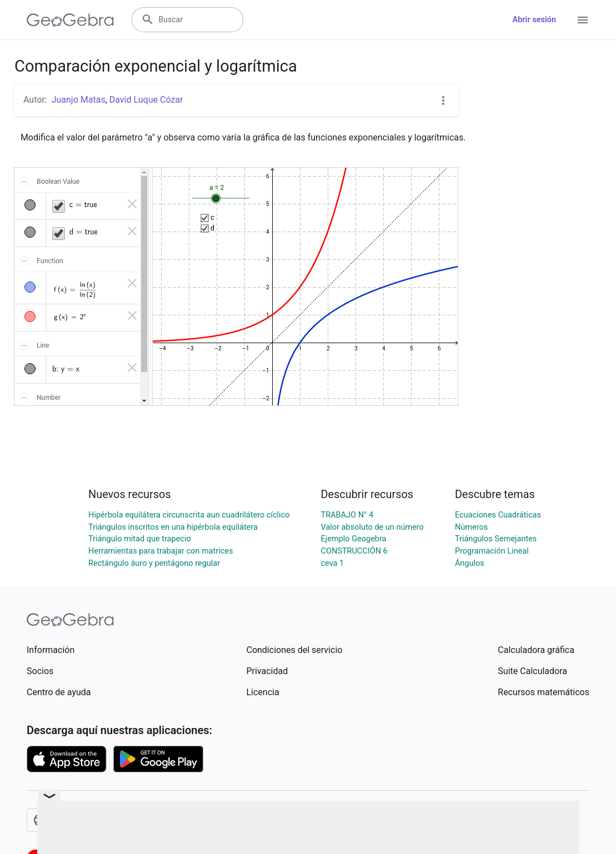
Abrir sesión (534, 20)
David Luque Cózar (146, 100)
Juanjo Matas (79, 100)
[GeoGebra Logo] (70, 20)
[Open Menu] (583, 20)
